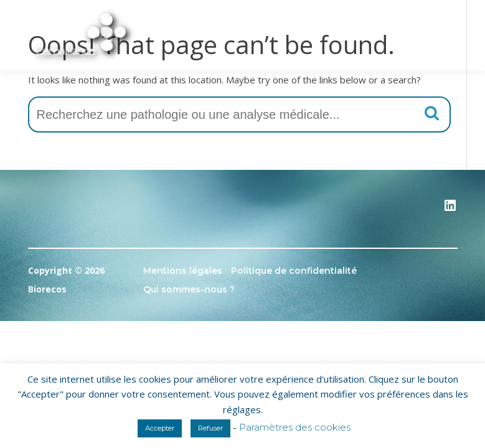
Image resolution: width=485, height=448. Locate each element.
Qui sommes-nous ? (189, 289)
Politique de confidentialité (294, 271)
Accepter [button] (160, 428)
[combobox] (239, 114)
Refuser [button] (210, 428)
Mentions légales (183, 271)
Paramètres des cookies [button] (295, 427)
